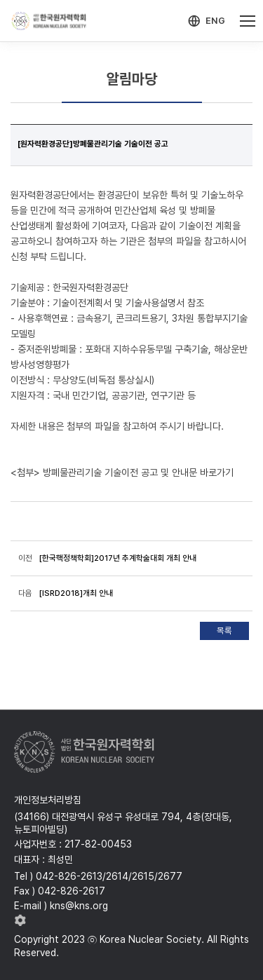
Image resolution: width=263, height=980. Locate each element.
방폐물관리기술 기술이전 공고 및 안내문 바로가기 (138, 472)
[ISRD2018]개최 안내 (76, 593)
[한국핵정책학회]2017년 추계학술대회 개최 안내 (118, 558)
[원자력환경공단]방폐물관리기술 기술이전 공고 (93, 144)
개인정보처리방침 (48, 800)
